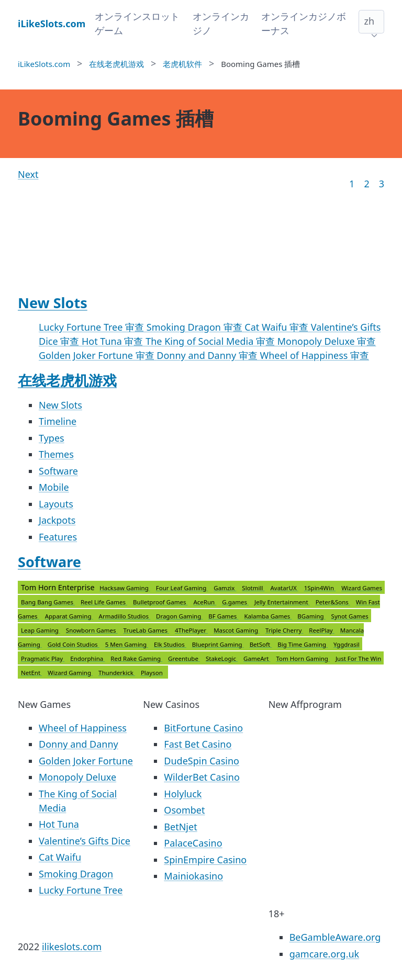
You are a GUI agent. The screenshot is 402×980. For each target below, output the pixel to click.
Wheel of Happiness (83, 728)
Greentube (184, 658)
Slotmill (253, 588)
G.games (235, 602)
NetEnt (31, 673)
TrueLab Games (146, 630)
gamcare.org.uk (325, 954)
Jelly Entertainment (282, 602)
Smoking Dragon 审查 (196, 327)
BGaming (311, 616)
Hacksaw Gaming (125, 588)
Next (28, 174)
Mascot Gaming (237, 630)
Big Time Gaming (303, 644)
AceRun (205, 602)
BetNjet (180, 827)
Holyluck (183, 794)
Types (52, 438)
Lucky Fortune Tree (81, 890)
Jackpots (57, 520)
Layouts (56, 504)
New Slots (53, 303)
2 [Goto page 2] (366, 184)
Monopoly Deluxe (77, 777)
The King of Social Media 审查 (211, 341)
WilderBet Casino (202, 777)
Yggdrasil (347, 644)
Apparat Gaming (69, 616)
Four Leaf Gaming (182, 588)
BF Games (223, 616)
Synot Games (350, 616)
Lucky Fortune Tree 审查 (93, 327)
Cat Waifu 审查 (277, 327)
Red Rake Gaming (136, 658)
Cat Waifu (60, 857)
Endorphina (87, 658)
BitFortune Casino (203, 728)
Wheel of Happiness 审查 (314, 355)
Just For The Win (358, 658)
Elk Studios (170, 644)
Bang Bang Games (48, 602)
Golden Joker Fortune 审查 (98, 355)
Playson (152, 673)
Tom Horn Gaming (303, 658)
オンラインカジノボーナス (304, 23)
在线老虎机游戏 (67, 380)
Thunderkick (117, 673)
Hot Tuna (59, 824)
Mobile (54, 487)
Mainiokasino (193, 876)
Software (58, 471)
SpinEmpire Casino (205, 860)
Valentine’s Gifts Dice (85, 841)
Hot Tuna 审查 (114, 341)
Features (58, 537)
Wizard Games (362, 588)
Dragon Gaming (179, 616)
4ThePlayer (191, 630)
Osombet (184, 810)
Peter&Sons (333, 602)
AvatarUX (284, 588)
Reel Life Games (104, 602)
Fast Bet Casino (198, 744)
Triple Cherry (284, 630)
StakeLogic (222, 658)
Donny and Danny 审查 (208, 355)
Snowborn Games (92, 630)
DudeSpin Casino (202, 761)
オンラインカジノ (221, 23)
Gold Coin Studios (74, 644)
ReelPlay (321, 630)
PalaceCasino (193, 843)
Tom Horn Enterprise (201, 630)
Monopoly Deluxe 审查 (327, 341)
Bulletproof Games (160, 602)
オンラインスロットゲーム (137, 23)
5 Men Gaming (127, 644)
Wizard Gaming (70, 673)
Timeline (58, 421)
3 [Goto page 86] (382, 184)
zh (369, 21)
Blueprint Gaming (218, 644)
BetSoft (261, 644)
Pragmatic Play (43, 658)
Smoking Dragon (76, 874)
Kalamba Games (268, 616)
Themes (56, 454)
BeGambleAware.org (335, 937)
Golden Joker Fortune (86, 761)
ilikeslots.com (72, 947)
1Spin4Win (320, 588)
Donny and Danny (79, 744)
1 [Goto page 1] (352, 184)
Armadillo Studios (125, 616)
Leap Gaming (41, 630)
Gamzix (225, 588)
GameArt (257, 658)
